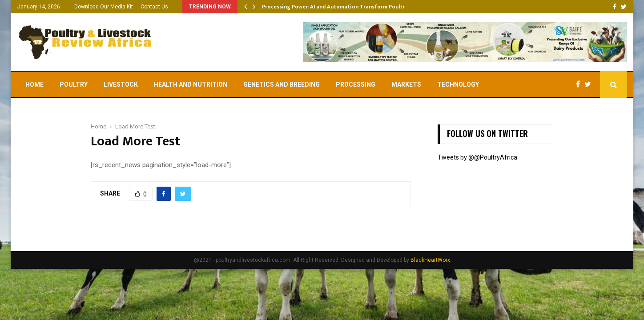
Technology (458, 84)
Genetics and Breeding (282, 84)
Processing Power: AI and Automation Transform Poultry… (337, 7)
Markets (406, 84)
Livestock (121, 84)
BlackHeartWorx (430, 260)
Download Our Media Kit (104, 7)
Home (34, 84)
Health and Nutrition (191, 84)
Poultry (74, 84)
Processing (356, 84)
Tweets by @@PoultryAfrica (477, 157)
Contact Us (154, 7)
